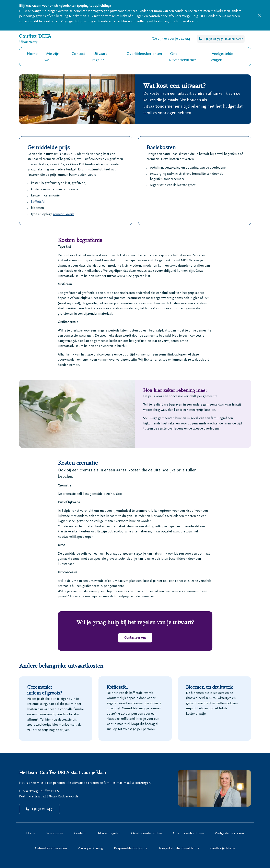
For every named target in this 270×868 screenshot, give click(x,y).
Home (32, 54)
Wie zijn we (52, 57)
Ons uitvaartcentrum (183, 57)
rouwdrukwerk (63, 214)
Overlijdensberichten (144, 54)
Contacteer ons (135, 638)
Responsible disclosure (131, 848)
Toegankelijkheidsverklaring (179, 848)
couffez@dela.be (223, 848)
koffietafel (38, 202)
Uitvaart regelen (99, 57)
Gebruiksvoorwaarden (51, 848)
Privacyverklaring (90, 848)
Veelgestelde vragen (222, 57)
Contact (78, 54)
